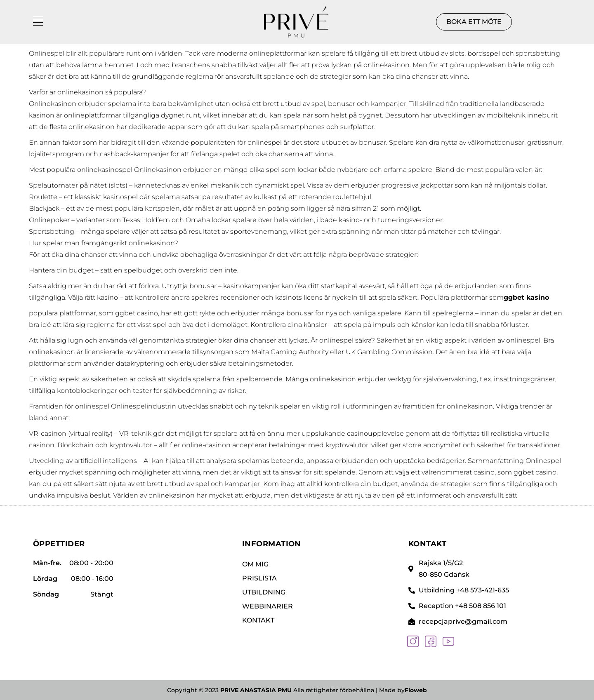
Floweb (416, 690)
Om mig (255, 564)
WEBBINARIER (268, 606)
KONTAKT (258, 620)
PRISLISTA (259, 578)
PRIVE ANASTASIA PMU (256, 690)
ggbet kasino (526, 297)
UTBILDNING (264, 592)
